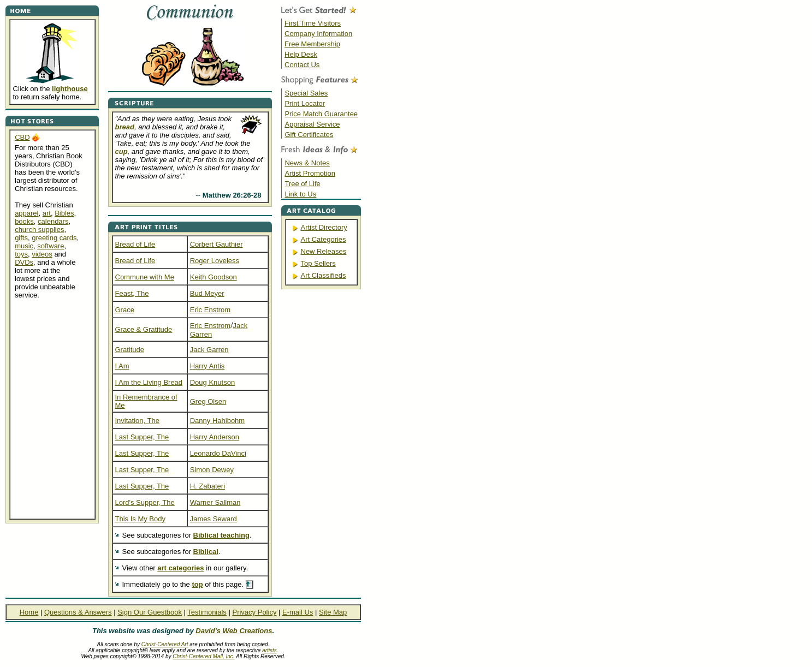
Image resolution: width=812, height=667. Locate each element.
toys (21, 254)
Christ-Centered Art (165, 644)
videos (42, 254)
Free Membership (312, 44)
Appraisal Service (312, 124)
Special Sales (306, 93)
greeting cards (54, 238)
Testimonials (207, 612)
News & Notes (307, 163)
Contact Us (302, 65)
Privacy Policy (254, 612)
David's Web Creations (234, 631)
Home (29, 612)
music (24, 246)
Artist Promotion (310, 173)
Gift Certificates (309, 135)
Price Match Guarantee (321, 114)
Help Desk (301, 54)
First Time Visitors (313, 23)
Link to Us (300, 194)
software (51, 246)
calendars (53, 221)
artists (269, 650)
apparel (26, 213)
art (47, 213)
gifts (21, 238)
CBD (22, 137)
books (24, 221)
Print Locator (305, 103)
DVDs (24, 262)
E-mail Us (298, 612)
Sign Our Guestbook (150, 612)
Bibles (64, 213)
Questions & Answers (78, 612)
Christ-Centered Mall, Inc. (203, 656)
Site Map (333, 612)
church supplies (39, 230)
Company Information (318, 34)
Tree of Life (302, 184)
